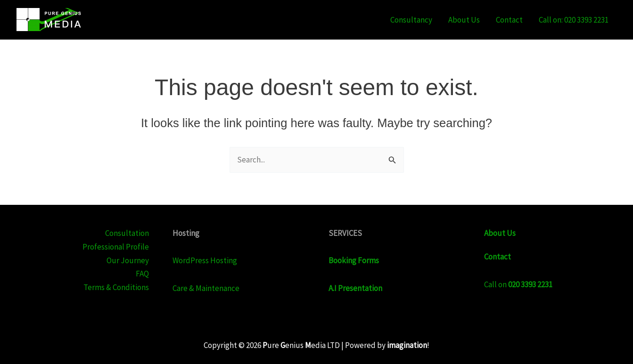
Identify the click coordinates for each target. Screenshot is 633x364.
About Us (464, 20)
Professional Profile (116, 247)
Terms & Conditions (116, 287)
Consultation (127, 233)
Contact (509, 20)
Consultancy (411, 20)
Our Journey (128, 260)
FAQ (142, 274)
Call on (518, 284)
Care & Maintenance (206, 288)
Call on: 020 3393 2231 (574, 20)
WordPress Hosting (205, 260)
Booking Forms (354, 260)
